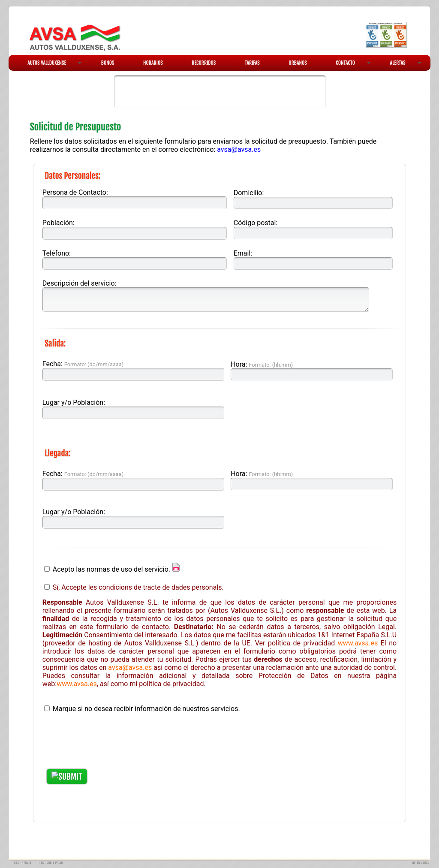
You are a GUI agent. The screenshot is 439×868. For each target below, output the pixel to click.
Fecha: (83, 364)
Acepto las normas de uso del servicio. (111, 569)
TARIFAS (252, 63)
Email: (243, 253)
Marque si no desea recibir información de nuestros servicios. (146, 709)
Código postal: (256, 223)
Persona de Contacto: (75, 192)
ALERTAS (406, 63)
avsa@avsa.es (239, 149)
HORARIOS (153, 63)
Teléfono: (57, 253)
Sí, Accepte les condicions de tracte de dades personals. (138, 587)
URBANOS (298, 63)
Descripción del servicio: (80, 283)
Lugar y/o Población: (74, 402)
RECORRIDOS (204, 63)
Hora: (262, 364)
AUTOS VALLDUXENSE (54, 63)
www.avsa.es (358, 643)
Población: (59, 223)
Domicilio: (249, 193)
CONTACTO (353, 63)
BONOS (108, 63)
